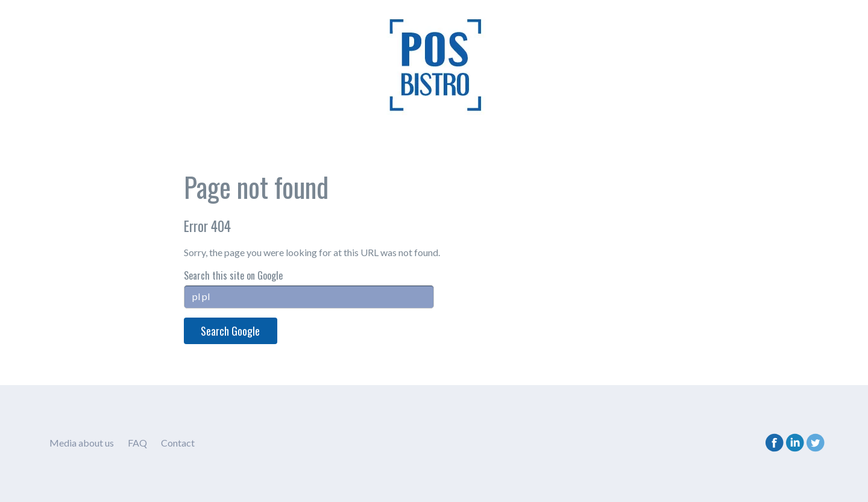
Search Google (230, 331)
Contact (178, 443)
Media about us (82, 443)
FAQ (137, 443)
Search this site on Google (233, 275)
